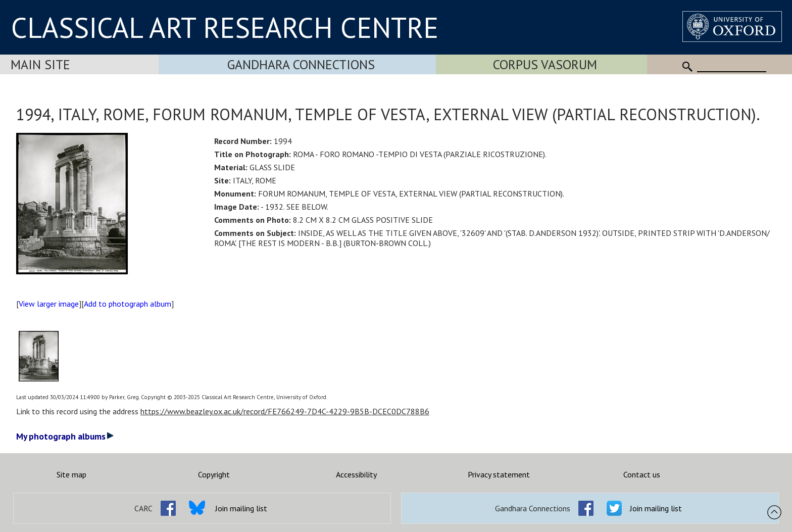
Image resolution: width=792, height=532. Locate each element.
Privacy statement (499, 474)
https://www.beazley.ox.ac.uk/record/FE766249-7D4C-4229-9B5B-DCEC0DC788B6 (285, 411)
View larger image (49, 304)
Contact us (642, 474)
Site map (71, 474)
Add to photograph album (128, 304)
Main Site (40, 64)
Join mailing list (241, 508)
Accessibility (356, 474)
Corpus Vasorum (545, 64)
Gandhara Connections (301, 64)
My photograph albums (65, 436)
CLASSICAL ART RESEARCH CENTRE (225, 27)
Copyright (214, 474)
